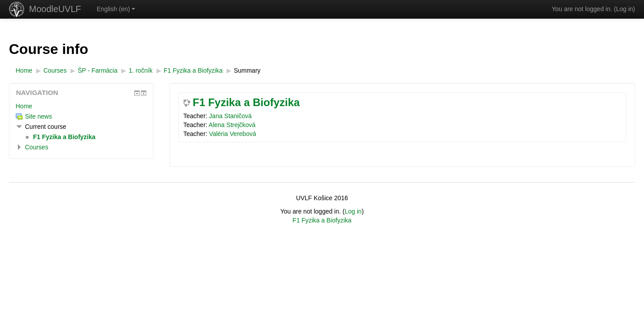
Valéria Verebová (233, 134)
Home (24, 106)
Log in (624, 9)
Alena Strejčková (232, 125)
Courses (37, 147)
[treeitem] (81, 106)
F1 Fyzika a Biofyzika (246, 103)
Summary (247, 70)
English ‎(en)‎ (116, 9)
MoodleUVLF (55, 9)
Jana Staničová (231, 116)
